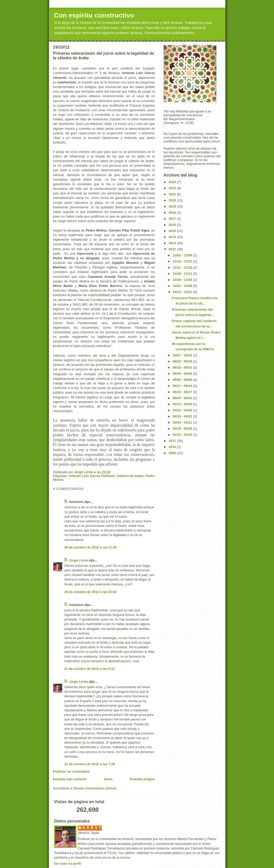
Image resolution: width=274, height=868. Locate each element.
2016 (173, 225)
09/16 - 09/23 (183, 367)
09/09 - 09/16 (183, 374)
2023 (173, 182)
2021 (173, 194)
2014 (173, 237)
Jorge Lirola (79, 560)
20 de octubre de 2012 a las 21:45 (91, 547)
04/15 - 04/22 (183, 416)
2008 (173, 453)
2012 (173, 249)
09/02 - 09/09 (183, 380)
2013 (173, 243)
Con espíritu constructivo (94, 15)
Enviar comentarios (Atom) (95, 788)
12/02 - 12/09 (183, 255)
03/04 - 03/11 (183, 422)
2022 (173, 188)
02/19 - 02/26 (183, 429)
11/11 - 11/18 (183, 267)
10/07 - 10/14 (183, 355)
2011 (173, 441)
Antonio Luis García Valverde (92, 476)
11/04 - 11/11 (183, 274)
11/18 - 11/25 (183, 261)
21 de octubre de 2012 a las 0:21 (90, 669)
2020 (173, 200)
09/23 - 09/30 (183, 361)
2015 (173, 231)
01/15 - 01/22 (183, 435)
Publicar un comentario (71, 771)
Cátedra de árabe (130, 476)
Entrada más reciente (70, 779)
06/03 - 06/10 (183, 398)
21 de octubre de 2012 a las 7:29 (90, 764)
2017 (173, 219)
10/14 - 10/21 (183, 292)
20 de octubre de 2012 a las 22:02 (91, 592)
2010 (173, 447)
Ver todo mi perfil (68, 864)
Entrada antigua (142, 779)
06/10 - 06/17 (183, 392)
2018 (173, 213)
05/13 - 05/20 (183, 404)
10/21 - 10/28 (183, 286)
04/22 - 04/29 (183, 410)
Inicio (108, 779)
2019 (173, 206)
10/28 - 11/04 (183, 280)
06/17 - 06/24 (183, 386)
